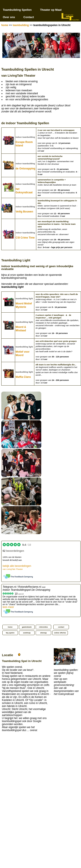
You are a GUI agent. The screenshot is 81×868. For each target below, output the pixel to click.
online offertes (60, 633)
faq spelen (10, 633)
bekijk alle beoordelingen (17, 567)
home (5, 25)
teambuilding (21, 25)
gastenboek (27, 627)
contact (61, 627)
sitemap (43, 633)
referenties (44, 627)
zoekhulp (27, 633)
